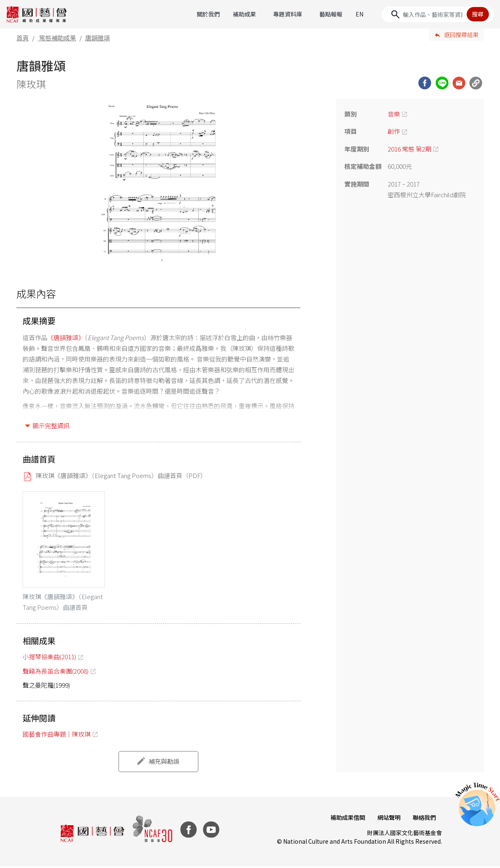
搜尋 (478, 14)
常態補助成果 (58, 38)
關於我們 (208, 14)
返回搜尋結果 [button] (461, 35)
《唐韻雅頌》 (66, 337)
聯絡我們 (424, 819)
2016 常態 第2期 (409, 149)
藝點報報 (331, 14)
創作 (394, 131)
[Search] (438, 14)
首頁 (23, 38)
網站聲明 (388, 819)
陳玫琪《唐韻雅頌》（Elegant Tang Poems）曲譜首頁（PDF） (121, 475)
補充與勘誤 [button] (164, 763)
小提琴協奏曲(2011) (49, 659)
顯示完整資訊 (51, 426)
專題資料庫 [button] (288, 14)
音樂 (394, 114)
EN (359, 14)
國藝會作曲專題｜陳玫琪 (57, 736)
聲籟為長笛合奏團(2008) (56, 673)
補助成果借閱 (346, 819)
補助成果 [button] (244, 14)
